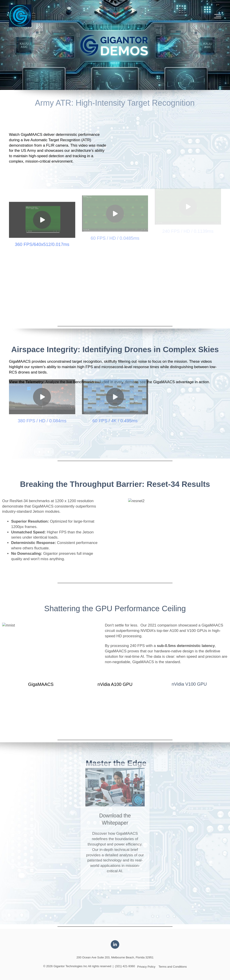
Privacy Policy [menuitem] (146, 967)
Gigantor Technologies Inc (70, 966)
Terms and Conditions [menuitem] (173, 967)
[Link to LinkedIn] (115, 944)
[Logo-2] (20, 16)
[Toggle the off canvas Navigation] (218, 16)
